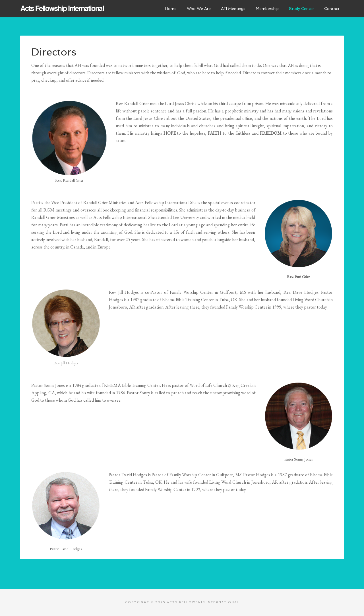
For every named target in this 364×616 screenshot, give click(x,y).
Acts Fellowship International (63, 9)
